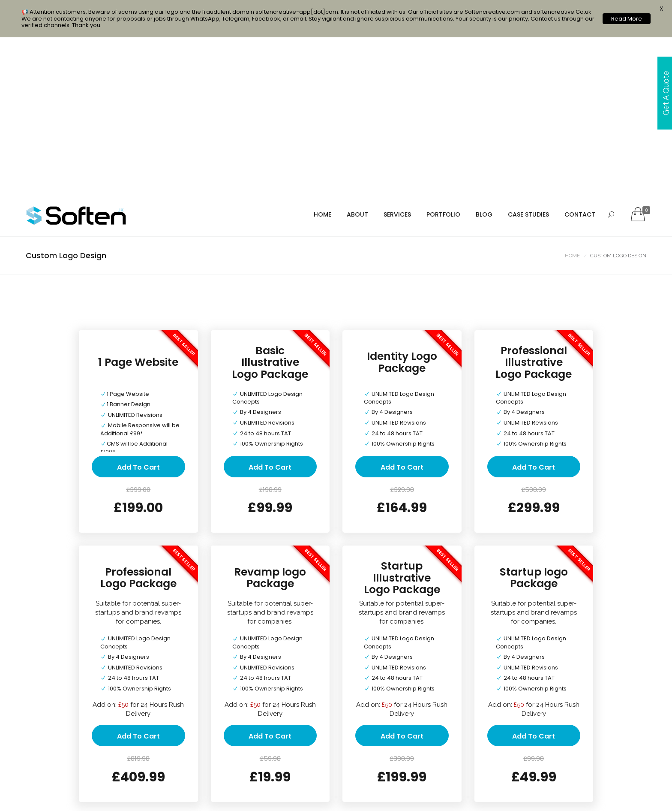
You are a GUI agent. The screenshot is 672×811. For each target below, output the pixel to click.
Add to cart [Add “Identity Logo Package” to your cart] (402, 311)
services (397, 59)
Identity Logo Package (402, 207)
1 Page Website (138, 206)
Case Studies (528, 59)
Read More (627, 19)
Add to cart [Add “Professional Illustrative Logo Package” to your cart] (534, 311)
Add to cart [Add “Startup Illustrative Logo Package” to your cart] (402, 580)
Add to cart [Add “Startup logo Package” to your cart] (534, 580)
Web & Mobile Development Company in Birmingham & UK (317, 797)
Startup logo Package (534, 422)
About (357, 59)
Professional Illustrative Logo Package (534, 206)
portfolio (443, 59)
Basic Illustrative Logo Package (270, 206)
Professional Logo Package (138, 422)
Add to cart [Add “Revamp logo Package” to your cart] (270, 580)
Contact (580, 59)
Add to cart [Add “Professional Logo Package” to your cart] (138, 580)
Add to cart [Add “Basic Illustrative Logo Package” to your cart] (270, 311)
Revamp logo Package (270, 422)
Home (322, 59)
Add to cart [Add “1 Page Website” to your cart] (138, 311)
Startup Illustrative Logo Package (402, 422)
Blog (484, 59)
